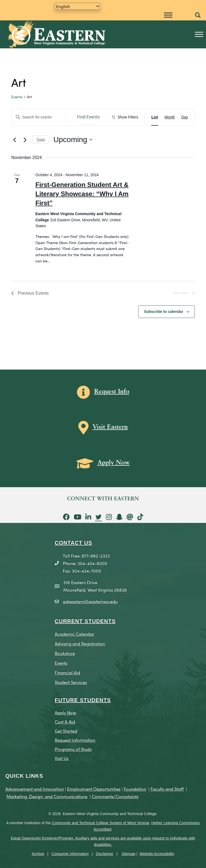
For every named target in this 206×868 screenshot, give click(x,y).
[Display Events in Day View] (185, 117)
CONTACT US (73, 543)
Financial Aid (67, 672)
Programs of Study (73, 749)
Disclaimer (104, 854)
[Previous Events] (14, 140)
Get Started (66, 731)
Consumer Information (70, 854)
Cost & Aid (65, 721)
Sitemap (129, 854)
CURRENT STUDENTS (85, 621)
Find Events (88, 117)
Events (17, 97)
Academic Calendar (74, 634)
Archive (38, 854)
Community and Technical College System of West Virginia (100, 823)
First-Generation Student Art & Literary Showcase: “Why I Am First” (82, 194)
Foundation (135, 789)
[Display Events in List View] (155, 117)
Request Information (75, 740)
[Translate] (77, 6)
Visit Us (62, 758)
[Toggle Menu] (168, 15)
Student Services (71, 682)
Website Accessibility (157, 854)
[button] (198, 15)
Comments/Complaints (115, 796)
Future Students (83, 700)
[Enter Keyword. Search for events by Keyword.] (42, 117)
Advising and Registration (80, 643)
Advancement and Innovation (35, 789)
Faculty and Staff (167, 789)
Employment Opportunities (94, 789)
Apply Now (65, 712)
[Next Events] (25, 140)
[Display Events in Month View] (170, 117)
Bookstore (65, 653)
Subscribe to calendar (164, 312)
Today (41, 140)
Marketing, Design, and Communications (47, 796)
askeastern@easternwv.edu (90, 601)
